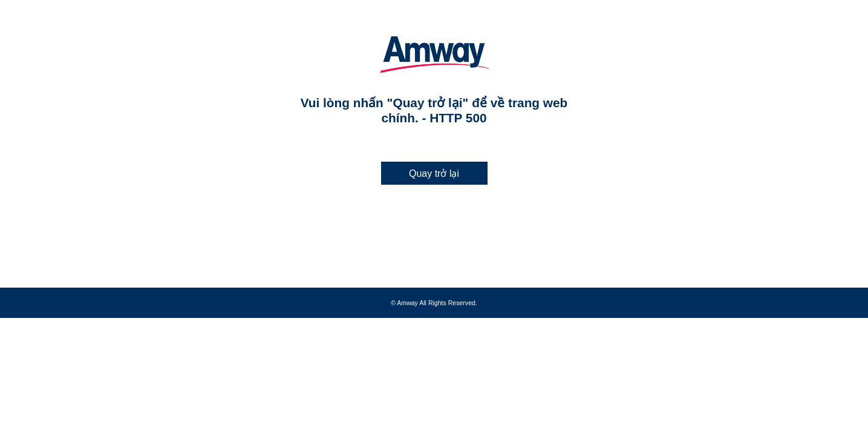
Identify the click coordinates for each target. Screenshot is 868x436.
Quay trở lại (434, 173)
